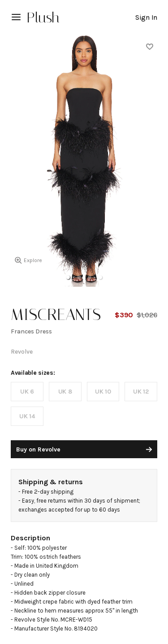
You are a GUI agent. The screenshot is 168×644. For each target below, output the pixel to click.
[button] (68, 277)
